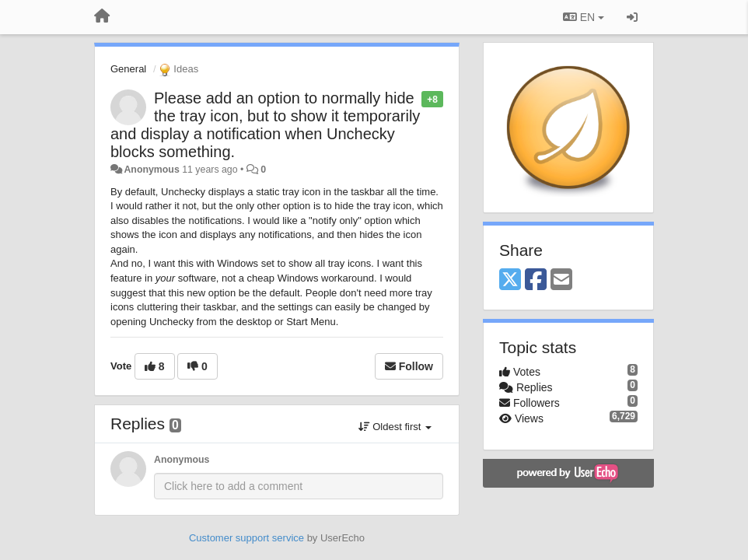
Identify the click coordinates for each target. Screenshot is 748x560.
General (128, 69)
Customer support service (246, 538)
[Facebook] (536, 280)
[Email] (561, 280)
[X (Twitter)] (510, 280)
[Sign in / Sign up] (632, 17)
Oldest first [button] (395, 427)
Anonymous (151, 170)
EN (584, 17)
